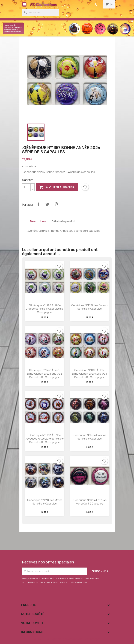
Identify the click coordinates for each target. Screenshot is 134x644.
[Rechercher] (40, 13)
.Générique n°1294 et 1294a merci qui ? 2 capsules (90, 502)
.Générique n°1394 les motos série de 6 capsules (44, 502)
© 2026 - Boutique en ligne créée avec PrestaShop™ (67, 639)
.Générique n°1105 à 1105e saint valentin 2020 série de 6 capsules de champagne (90, 374)
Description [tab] (38, 221)
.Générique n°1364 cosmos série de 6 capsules (90, 437)
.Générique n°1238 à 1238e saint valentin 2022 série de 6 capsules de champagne (44, 374)
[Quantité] (26, 187)
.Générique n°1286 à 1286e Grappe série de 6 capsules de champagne (45, 309)
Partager (38, 204)
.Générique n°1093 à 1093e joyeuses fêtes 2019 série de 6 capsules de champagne (45, 439)
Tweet (47, 204)
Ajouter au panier (57, 187)
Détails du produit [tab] (64, 221)
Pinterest (56, 204)
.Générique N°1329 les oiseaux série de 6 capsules (90, 307)
